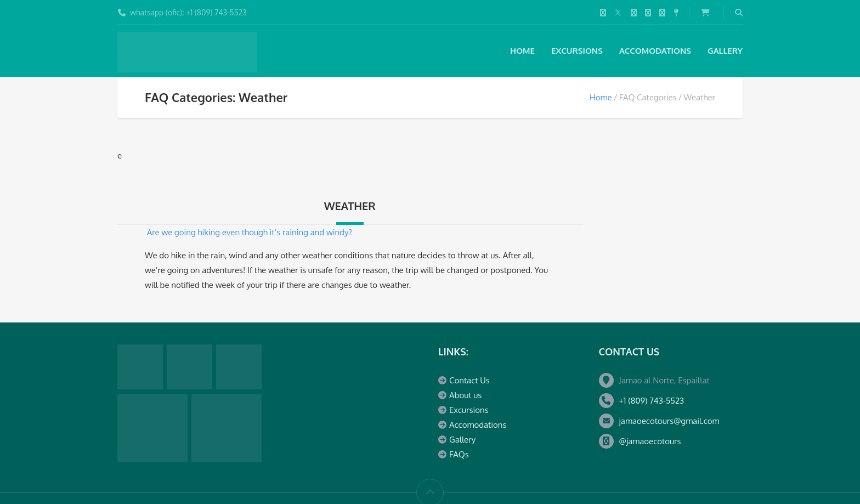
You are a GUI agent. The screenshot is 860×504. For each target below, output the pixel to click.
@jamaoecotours (650, 441)
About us (465, 395)
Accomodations (655, 51)
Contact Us (469, 380)
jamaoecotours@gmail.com (669, 421)
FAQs (459, 454)
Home (522, 51)
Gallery (725, 51)
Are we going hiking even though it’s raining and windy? (250, 232)
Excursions (577, 51)
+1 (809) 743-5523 (652, 401)
